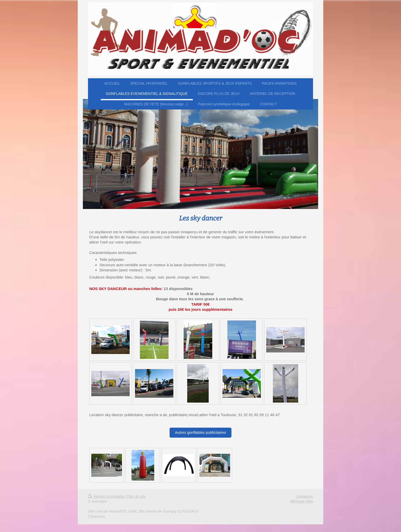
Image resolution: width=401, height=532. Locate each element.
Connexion (304, 496)
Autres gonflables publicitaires (200, 432)
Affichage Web (301, 501)
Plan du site (136, 496)
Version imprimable (107, 496)
